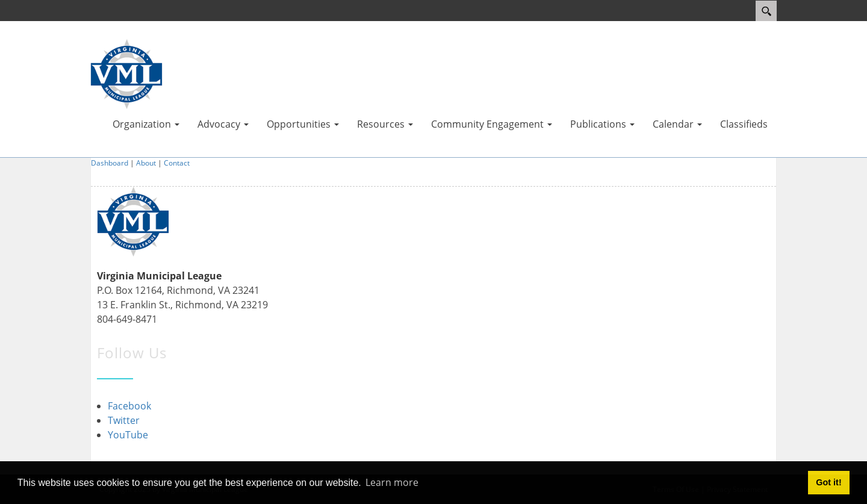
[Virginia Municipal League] (126, 73)
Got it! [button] (828, 482)
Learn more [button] (392, 482)
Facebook (129, 406)
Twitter (124, 420)
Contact (177, 163)
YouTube (128, 435)
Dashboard (110, 163)
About (146, 163)
